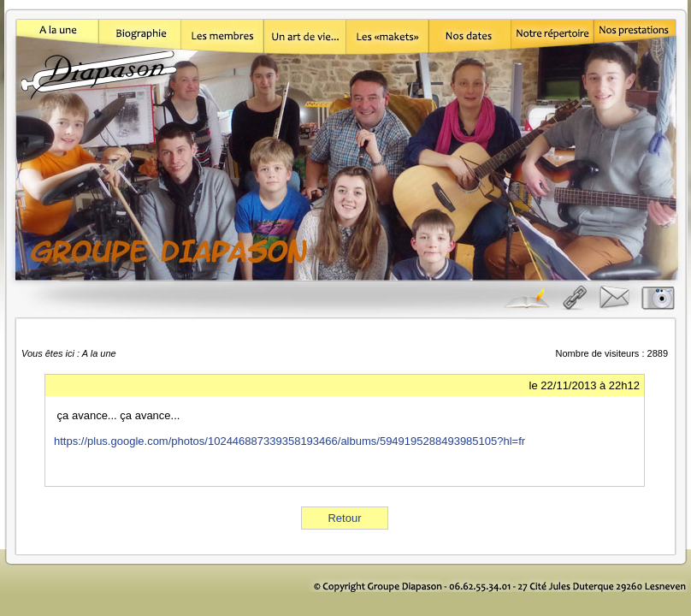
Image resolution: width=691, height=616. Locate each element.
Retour (344, 518)
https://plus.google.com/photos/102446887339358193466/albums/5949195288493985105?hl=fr (289, 441)
